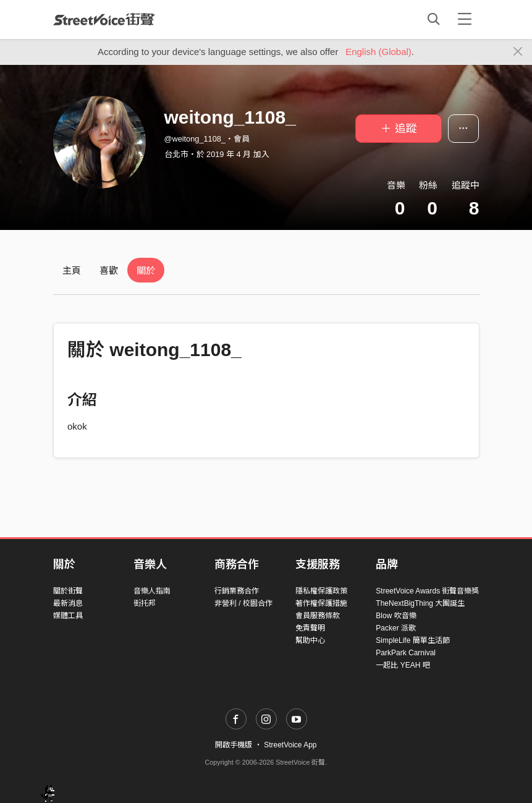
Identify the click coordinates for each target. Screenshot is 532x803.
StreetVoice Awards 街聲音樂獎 (427, 591)
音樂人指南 (152, 591)
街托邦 (145, 603)
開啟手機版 (234, 745)
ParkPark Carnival (406, 653)
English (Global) (378, 52)
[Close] (518, 52)
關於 (146, 270)
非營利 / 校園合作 (243, 603)
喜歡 (109, 270)
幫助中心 (310, 640)
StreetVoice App (290, 745)
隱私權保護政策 (321, 591)
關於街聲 (68, 591)
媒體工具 (68, 616)
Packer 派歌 (396, 628)
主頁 (72, 270)
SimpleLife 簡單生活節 (412, 640)
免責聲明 (310, 628)
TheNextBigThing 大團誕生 (420, 603)
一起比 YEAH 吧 (403, 665)
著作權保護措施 (321, 603)
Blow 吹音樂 (396, 616)
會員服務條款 (318, 616)
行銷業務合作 (237, 591)
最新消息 (68, 603)
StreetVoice (104, 19)
